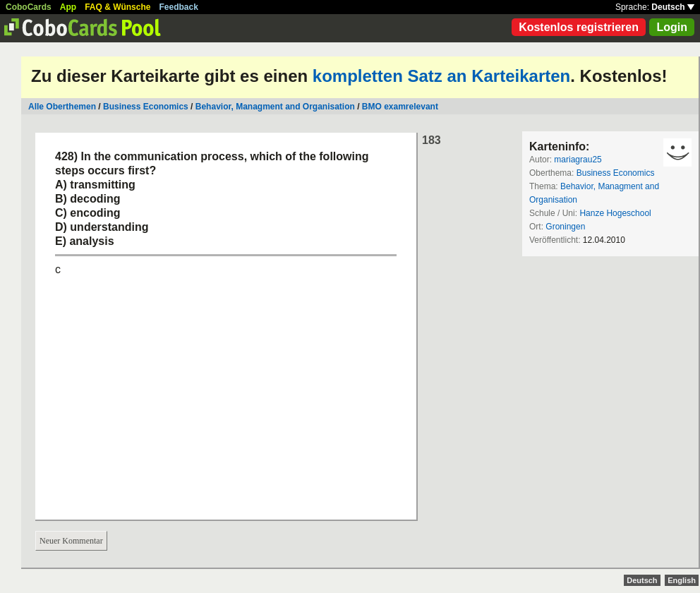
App (68, 7)
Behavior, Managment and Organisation (275, 107)
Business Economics (146, 107)
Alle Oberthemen (62, 107)
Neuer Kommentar (71, 541)
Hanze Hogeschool (615, 213)
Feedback (179, 7)
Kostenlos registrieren (579, 27)
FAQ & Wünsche (117, 7)
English (682, 580)
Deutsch (673, 7)
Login (672, 27)
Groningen (565, 227)
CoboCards (29, 7)
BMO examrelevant (400, 107)
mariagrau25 (578, 160)
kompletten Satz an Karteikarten (441, 76)
